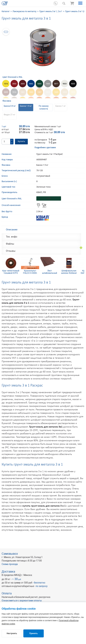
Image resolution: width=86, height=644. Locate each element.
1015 (73, 92)
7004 (48, 84)
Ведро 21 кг (9, 115)
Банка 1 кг (61, 106)
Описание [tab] (12, 230)
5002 (31, 84)
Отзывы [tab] (11, 251)
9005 (73, 84)
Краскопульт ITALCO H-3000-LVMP (30, 272)
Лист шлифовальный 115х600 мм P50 (49, 272)
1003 (31, 92)
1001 (23, 92)
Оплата (7, 593)
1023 (56, 92)
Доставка (8, 571)
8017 (56, 84)
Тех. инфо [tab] (12, 237)
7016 (14, 92)
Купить (21, 141)
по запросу (42, 586)
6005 (39, 84)
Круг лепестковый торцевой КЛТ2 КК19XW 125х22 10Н (11, 272)
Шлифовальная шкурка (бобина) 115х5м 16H (69, 272)
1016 (6, 84)
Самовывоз (10, 554)
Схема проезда (10, 564)
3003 (14, 84)
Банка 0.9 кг (10, 106)
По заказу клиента (44, 107)
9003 (65, 84)
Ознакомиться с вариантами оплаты (22, 601)
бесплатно (40, 583)
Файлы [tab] (10, 244)
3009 (6, 92)
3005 (23, 84)
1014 (65, 92)
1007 (39, 92)
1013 (48, 92)
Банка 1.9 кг (26, 106)
